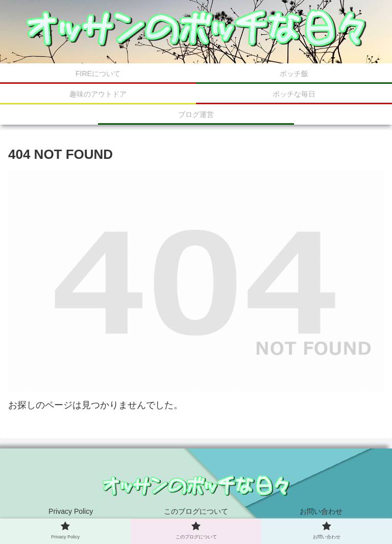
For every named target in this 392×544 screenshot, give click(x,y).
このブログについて (196, 511)
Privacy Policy (71, 511)
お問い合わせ (321, 511)
